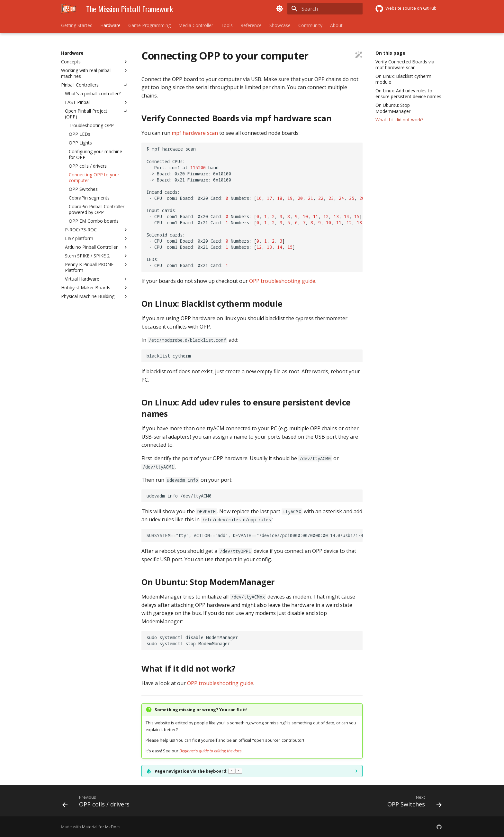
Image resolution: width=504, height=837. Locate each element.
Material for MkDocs (101, 827)
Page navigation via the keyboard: (198, 771)
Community (310, 25)
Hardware (110, 25)
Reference (251, 25)
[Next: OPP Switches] (413, 803)
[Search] (325, 9)
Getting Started (77, 25)
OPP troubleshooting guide (282, 281)
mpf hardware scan (195, 133)
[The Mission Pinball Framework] (68, 9)
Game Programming (149, 25)
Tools (227, 25)
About (336, 25)
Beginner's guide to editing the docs (211, 751)
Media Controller (196, 25)
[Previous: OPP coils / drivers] (98, 803)
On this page (390, 53)
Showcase (280, 25)
